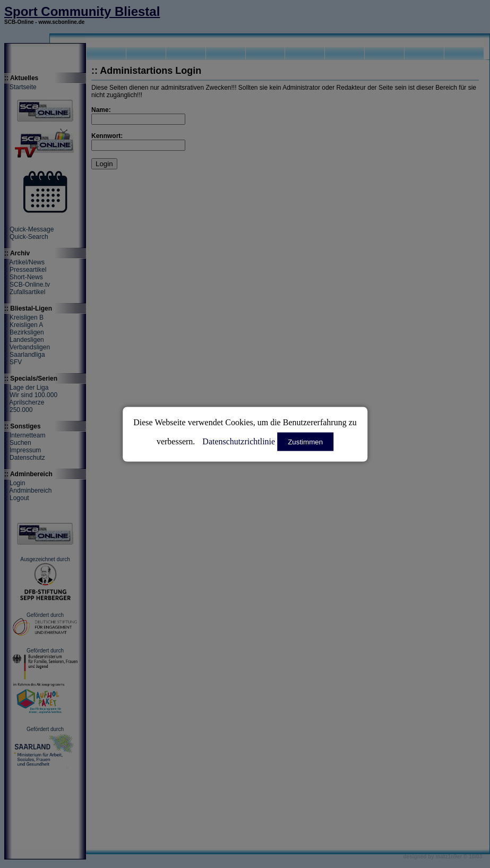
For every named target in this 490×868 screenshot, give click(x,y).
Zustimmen (305, 441)
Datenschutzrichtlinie (239, 441)
